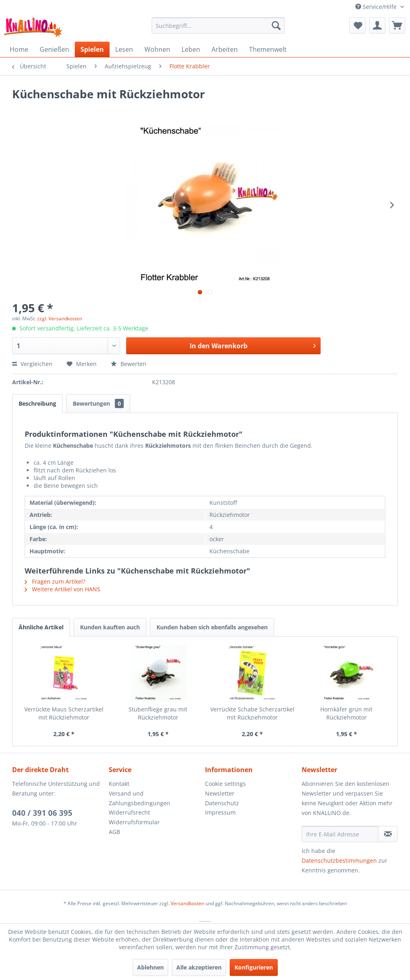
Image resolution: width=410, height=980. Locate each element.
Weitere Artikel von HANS (62, 589)
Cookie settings (225, 784)
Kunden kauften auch (110, 627)
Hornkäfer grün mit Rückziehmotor (346, 713)
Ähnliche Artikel (41, 627)
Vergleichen (32, 364)
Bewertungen (98, 403)
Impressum (220, 812)
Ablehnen (150, 967)
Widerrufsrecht (129, 812)
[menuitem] (218, 25)
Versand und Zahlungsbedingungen (139, 798)
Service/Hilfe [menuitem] (377, 7)
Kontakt (119, 784)
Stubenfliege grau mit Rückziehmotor (158, 713)
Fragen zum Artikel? (55, 581)
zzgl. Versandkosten (60, 319)
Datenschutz (222, 803)
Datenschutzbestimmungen (339, 860)
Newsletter (220, 793)
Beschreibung (37, 403)
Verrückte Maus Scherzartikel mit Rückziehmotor (64, 713)
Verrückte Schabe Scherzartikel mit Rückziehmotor (252, 713)
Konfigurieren (254, 967)
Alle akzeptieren (199, 967)
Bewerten (129, 364)
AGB (114, 832)
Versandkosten (187, 903)
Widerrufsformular (134, 822)
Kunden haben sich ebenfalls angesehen (212, 627)
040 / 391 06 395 (42, 813)
